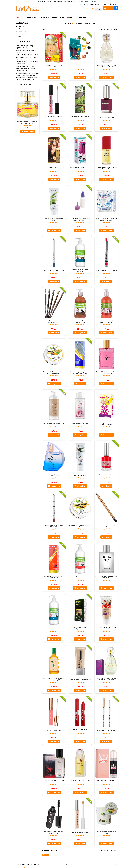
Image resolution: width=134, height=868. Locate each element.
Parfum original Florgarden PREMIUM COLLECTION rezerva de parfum (80, 219)
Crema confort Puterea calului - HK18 (80, 577)
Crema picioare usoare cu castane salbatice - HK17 (80, 270)
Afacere (104, 4)
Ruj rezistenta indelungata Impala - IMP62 (106, 270)
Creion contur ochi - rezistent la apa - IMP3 (54, 270)
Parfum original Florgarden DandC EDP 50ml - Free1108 (54, 781)
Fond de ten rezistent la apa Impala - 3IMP (80, 679)
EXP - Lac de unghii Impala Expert (106, 475)
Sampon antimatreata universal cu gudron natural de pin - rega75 (54, 679)
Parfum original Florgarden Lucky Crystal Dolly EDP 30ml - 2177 (106, 168)
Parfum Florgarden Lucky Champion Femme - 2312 (106, 781)
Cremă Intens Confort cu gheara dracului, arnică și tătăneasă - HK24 (54, 373)
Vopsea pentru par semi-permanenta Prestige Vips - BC (54, 577)
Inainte (116, 29)
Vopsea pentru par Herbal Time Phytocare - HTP (80, 628)
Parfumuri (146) (22, 29)
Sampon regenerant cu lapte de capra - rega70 (80, 781)
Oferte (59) (20, 27)
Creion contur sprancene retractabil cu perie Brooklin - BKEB (54, 322)
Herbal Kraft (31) (22, 34)
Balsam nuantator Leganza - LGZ (80, 66)
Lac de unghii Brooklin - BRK (106, 117)
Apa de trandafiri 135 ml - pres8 (80, 424)
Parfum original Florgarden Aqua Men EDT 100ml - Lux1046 (106, 577)
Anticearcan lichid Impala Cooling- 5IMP (80, 832)
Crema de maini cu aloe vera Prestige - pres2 (54, 219)
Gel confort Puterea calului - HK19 (54, 628)
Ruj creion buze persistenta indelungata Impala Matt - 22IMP (80, 730)
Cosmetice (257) (22, 31)
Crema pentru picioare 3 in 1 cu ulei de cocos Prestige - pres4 (80, 475)
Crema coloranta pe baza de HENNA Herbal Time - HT (80, 117)
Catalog (113, 4)
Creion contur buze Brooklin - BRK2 (106, 730)
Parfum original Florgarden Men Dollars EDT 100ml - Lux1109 (106, 373)
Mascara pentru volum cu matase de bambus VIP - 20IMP (54, 832)
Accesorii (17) (21, 36)
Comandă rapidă (93, 4)
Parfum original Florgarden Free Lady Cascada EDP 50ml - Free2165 (106, 66)
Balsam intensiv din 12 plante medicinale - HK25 (80, 526)
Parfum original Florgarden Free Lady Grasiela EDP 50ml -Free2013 (106, 679)
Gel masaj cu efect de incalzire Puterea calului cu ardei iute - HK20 (106, 322)
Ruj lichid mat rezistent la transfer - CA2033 (54, 117)
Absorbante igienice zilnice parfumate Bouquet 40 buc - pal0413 (106, 424)
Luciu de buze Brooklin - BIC (54, 730)
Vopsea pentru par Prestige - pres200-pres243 (54, 66)
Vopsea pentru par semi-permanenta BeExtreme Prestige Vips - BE (80, 168)
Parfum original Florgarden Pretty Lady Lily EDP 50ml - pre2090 (54, 475)
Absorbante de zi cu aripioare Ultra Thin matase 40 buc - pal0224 (106, 219)
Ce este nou (23, 85)
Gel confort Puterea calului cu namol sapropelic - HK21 (80, 322)
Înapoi (46, 855)
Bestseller (45, 29)
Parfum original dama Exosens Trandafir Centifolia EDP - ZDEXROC (28, 122)
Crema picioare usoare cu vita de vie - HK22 (106, 832)
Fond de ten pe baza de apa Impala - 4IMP (54, 424)
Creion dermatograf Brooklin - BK (106, 526)
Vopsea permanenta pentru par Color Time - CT (54, 168)
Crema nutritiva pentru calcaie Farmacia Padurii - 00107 (106, 628)
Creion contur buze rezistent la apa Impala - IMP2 (54, 526)
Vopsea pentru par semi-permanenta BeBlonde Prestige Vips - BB (80, 373)
